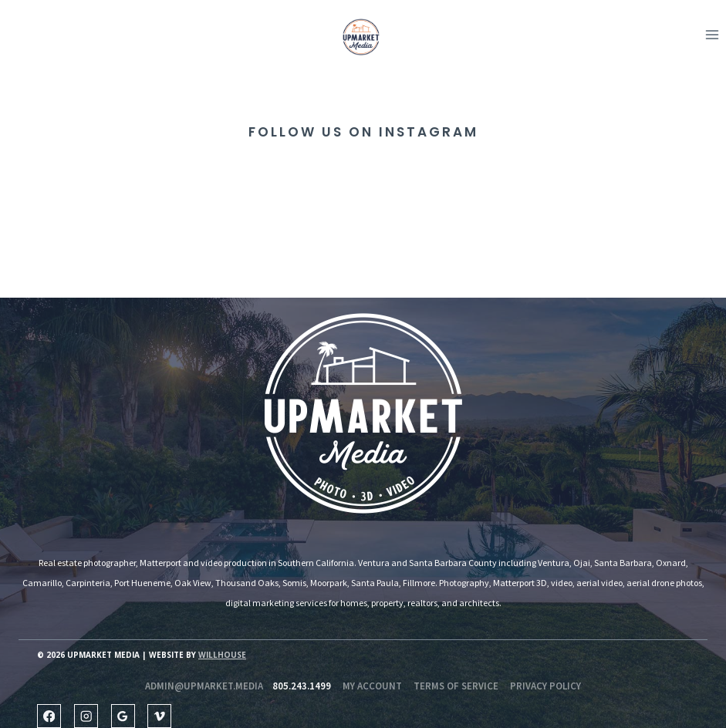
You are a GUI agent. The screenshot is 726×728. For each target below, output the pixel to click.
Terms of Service (456, 686)
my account (372, 686)
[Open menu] (712, 34)
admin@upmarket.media (204, 686)
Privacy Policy (545, 686)
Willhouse (222, 655)
